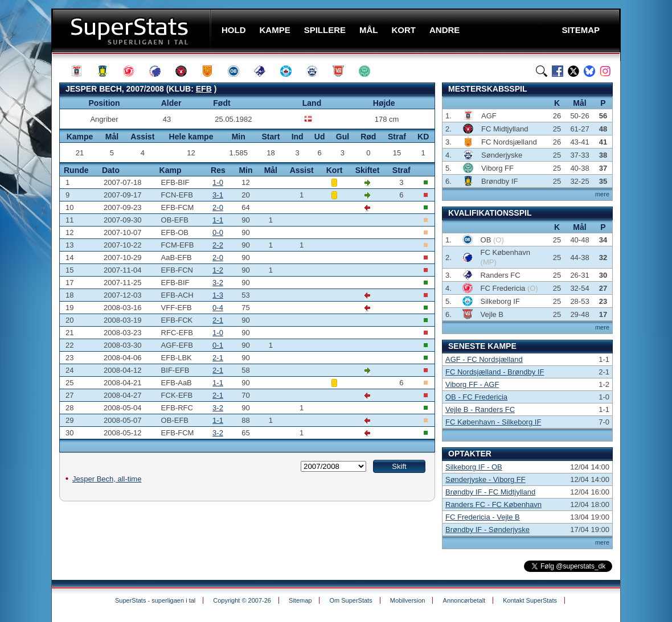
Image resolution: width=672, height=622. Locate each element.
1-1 (218, 220)
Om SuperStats (351, 600)
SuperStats (132, 30)
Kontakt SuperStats (530, 600)
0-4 (218, 308)
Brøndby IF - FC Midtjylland (490, 492)
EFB (204, 89)
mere (602, 194)
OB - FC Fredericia (476, 397)
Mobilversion (408, 600)
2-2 (218, 245)
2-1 (218, 320)
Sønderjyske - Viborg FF (485, 479)
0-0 (218, 232)
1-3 (218, 295)
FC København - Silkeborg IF (493, 422)
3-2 (218, 283)
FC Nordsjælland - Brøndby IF (495, 372)
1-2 (218, 270)
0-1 (218, 345)
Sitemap (300, 600)
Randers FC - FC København (493, 504)
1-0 (218, 182)
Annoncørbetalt (464, 600)
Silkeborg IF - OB (474, 467)
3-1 (218, 195)
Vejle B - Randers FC (480, 409)
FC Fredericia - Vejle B (483, 517)
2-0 (218, 207)
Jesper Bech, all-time (107, 479)
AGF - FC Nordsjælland (484, 359)
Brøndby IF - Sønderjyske (487, 530)
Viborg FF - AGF (472, 384)
